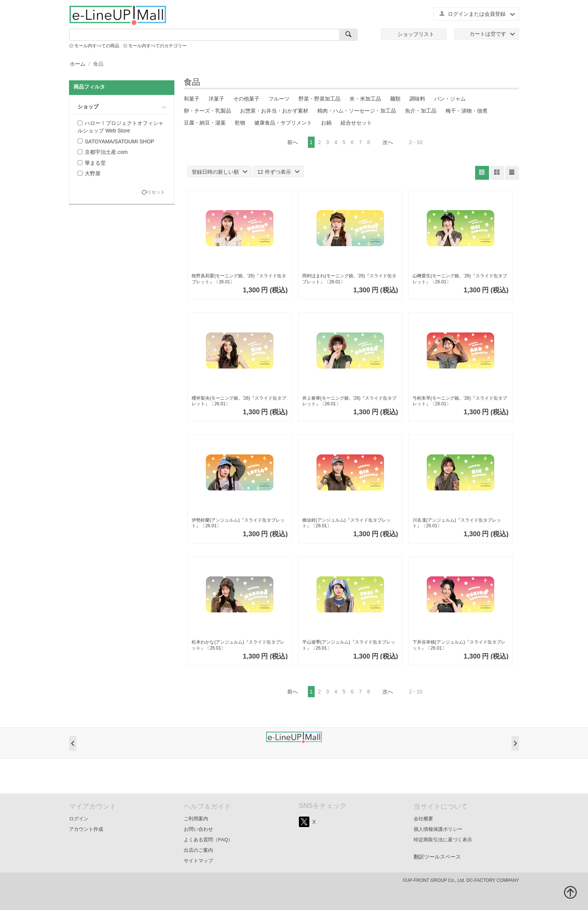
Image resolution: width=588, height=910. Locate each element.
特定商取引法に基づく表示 (443, 840)
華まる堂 (92, 163)
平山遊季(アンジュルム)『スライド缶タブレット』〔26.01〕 (349, 645)
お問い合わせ (198, 829)
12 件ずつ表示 (278, 172)
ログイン (79, 819)
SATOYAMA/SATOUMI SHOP (116, 141)
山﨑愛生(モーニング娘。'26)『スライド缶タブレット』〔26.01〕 (460, 279)
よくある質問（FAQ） (208, 840)
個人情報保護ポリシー (438, 829)
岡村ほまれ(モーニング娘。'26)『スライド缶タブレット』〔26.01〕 (349, 279)
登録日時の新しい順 (220, 172)
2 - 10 (416, 142)
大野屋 (89, 173)
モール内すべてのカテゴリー (157, 46)
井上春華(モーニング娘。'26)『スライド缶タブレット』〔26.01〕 (349, 401)
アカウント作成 (86, 829)
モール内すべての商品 (97, 46)
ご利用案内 (196, 819)
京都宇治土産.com (103, 152)
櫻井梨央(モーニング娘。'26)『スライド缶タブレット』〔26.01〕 (239, 401)
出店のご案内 (198, 850)
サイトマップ (198, 861)
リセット (156, 192)
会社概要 (423, 819)
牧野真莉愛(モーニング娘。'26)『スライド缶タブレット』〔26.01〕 (239, 279)
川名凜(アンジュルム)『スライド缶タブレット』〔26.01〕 (457, 523)
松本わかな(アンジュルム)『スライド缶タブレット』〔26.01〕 (238, 645)
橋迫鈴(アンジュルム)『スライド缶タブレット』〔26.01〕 (346, 523)
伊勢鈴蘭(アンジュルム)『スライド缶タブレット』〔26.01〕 (238, 523)
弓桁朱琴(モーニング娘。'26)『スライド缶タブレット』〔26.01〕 (460, 401)
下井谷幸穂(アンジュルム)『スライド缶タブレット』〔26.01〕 (459, 645)
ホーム (78, 64)
